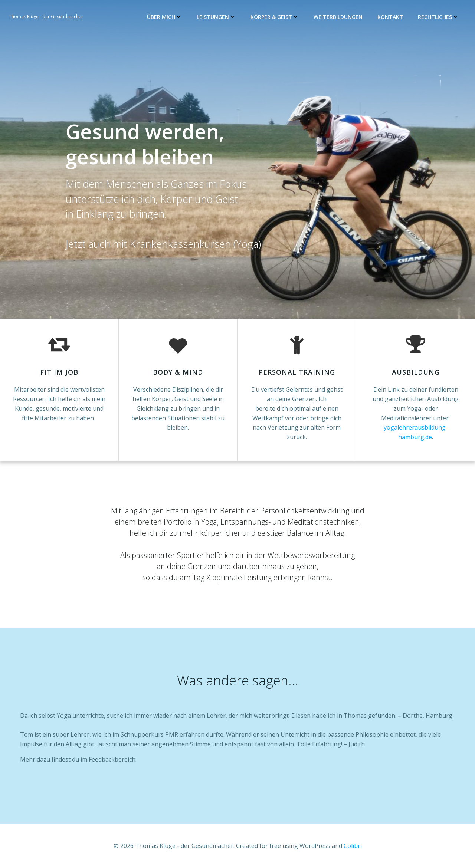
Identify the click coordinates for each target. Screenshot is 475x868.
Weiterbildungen (338, 17)
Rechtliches (438, 17)
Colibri (353, 846)
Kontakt (390, 17)
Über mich (164, 17)
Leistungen (216, 17)
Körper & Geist (275, 17)
